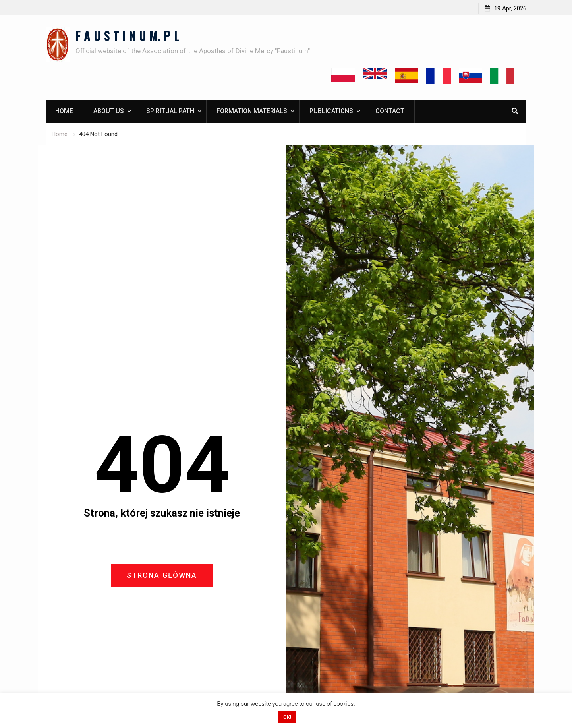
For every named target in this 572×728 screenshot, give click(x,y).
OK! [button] (287, 717)
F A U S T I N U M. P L (128, 36)
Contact (390, 111)
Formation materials (252, 111)
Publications (331, 111)
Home (64, 111)
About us (109, 111)
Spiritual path (170, 111)
